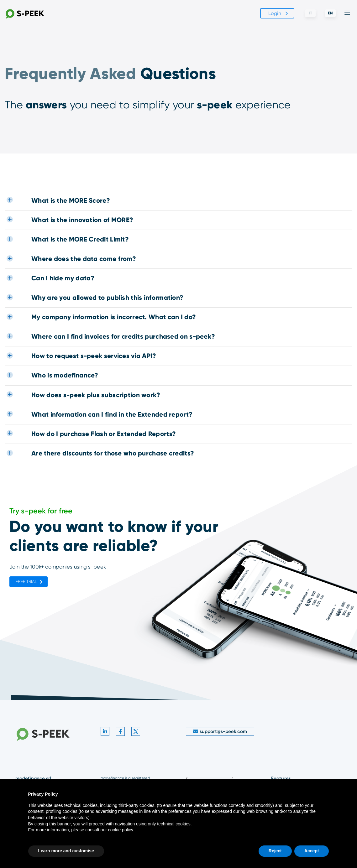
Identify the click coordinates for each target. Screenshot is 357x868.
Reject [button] (275, 851)
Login (275, 13)
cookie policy (121, 830)
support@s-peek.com (220, 731)
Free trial (26, 582)
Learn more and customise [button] (66, 851)
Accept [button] (312, 851)
